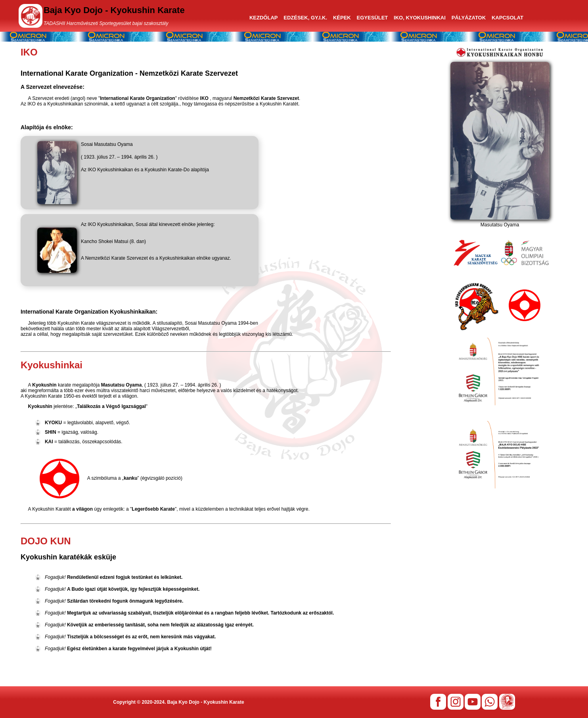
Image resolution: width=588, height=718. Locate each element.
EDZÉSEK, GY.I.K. (305, 18)
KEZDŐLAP (264, 18)
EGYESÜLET (373, 18)
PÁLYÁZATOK (469, 18)
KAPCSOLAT (508, 18)
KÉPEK (342, 18)
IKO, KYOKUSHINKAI (420, 18)
